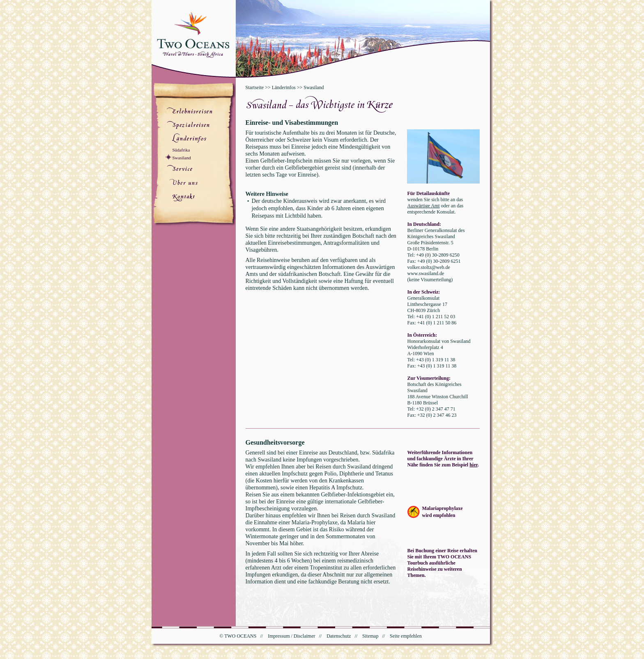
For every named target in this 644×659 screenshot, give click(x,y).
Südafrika (181, 150)
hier (474, 465)
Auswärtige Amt (424, 206)
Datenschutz (339, 636)
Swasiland (182, 158)
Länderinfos (284, 87)
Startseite (255, 87)
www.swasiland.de (426, 273)
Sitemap (370, 636)
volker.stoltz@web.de (429, 267)
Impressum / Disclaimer (291, 636)
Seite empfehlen (406, 636)
